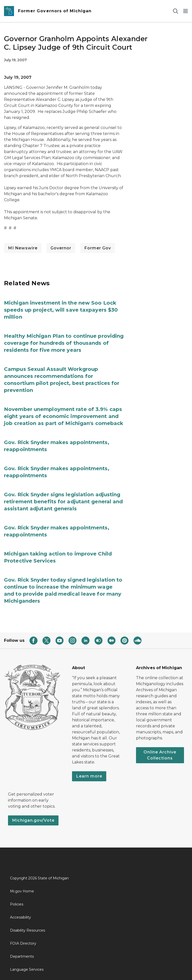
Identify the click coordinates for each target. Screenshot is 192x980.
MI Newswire (23, 248)
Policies (17, 904)
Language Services (27, 969)
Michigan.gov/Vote (33, 820)
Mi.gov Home (22, 891)
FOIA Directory (23, 943)
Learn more (89, 776)
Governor (61, 248)
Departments (22, 956)
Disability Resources (27, 930)
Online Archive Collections (160, 755)
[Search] (175, 11)
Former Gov (98, 248)
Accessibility (20, 917)
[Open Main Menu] (185, 11)
